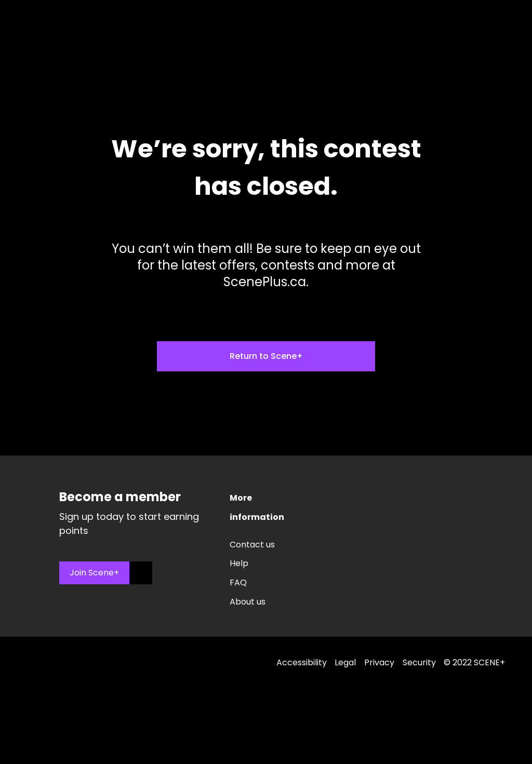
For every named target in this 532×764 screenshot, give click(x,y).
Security (419, 662)
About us (248, 602)
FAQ (238, 582)
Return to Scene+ (266, 356)
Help (239, 563)
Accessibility (302, 662)
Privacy (379, 662)
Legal (345, 662)
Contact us (252, 545)
